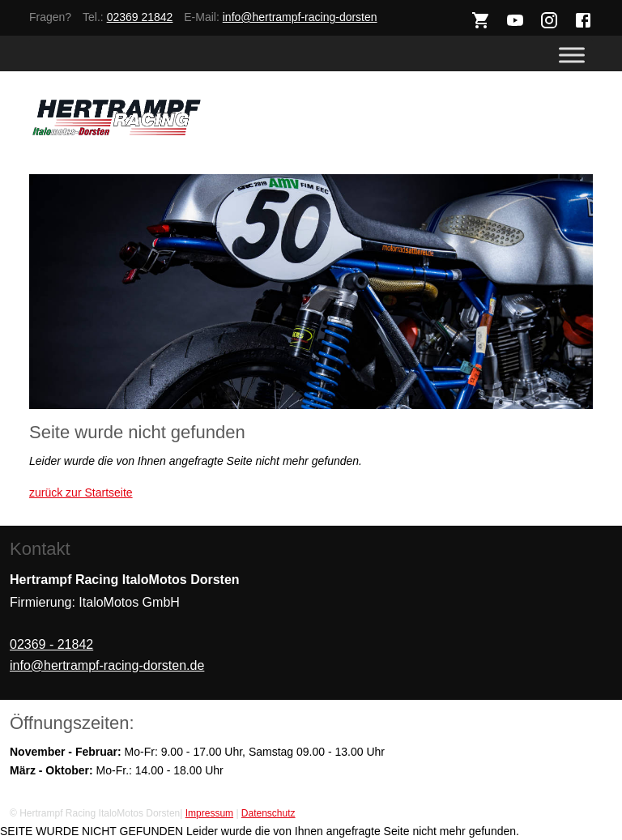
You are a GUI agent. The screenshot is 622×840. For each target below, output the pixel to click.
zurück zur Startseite (81, 492)
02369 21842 (140, 17)
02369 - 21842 (51, 644)
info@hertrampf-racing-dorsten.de (107, 665)
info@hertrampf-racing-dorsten (300, 17)
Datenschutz (268, 813)
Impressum (209, 813)
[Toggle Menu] (572, 55)
